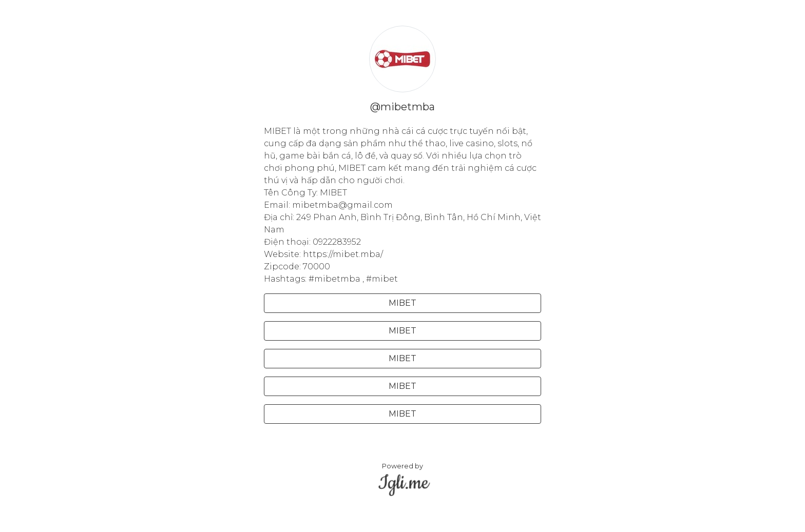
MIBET (402, 303)
